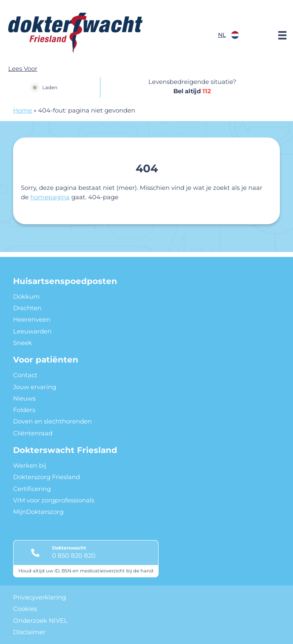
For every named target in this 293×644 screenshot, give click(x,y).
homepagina (50, 197)
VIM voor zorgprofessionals (54, 500)
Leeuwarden (32, 331)
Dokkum (26, 297)
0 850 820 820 (74, 556)
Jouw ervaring (35, 387)
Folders (24, 410)
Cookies (25, 609)
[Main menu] (282, 35)
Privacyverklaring (40, 597)
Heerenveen (32, 320)
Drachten (27, 308)
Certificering (32, 489)
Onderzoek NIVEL (40, 621)
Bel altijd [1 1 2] (192, 91)
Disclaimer (29, 632)
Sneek (23, 343)
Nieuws (24, 399)
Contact (25, 375)
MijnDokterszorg (38, 512)
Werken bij (30, 466)
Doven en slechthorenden (52, 421)
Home (23, 110)
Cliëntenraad (33, 433)
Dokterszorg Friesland (47, 477)
